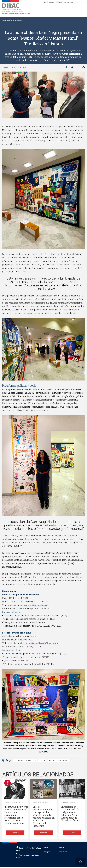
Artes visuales (18, 20)
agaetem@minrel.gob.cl (36, 605)
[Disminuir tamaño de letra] (78, 2)
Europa (42, 760)
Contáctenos (69, 2)
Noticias (9, 20)
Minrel (46, 2)
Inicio (4, 20)
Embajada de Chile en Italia (25, 760)
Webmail (59, 2)
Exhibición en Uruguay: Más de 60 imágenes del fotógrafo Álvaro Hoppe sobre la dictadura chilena (72, 814)
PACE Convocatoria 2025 (58, 760)
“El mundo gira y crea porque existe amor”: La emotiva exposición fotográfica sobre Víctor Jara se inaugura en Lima (16, 815)
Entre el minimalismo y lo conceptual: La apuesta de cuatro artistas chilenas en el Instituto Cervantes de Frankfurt (44, 816)
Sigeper (51, 2)
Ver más (15, 834)
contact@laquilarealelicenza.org (41, 643)
